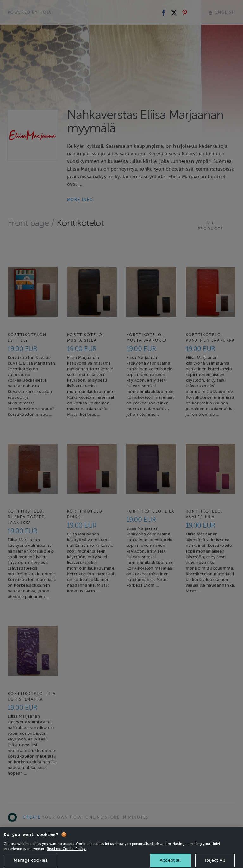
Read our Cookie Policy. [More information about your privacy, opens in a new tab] (67, 858)
